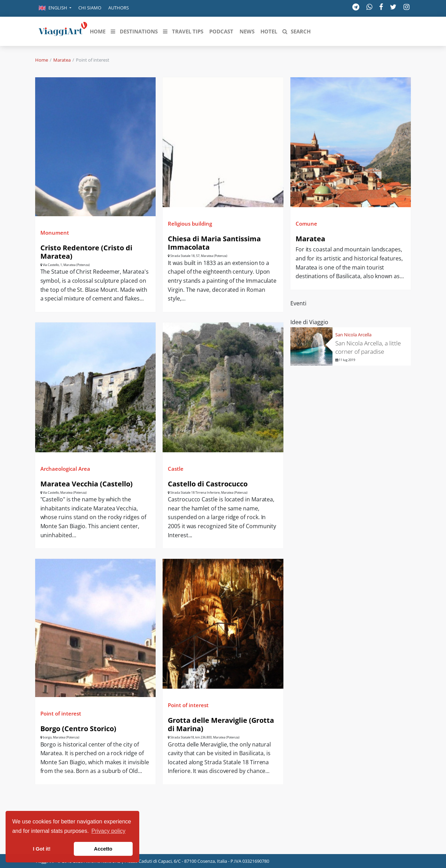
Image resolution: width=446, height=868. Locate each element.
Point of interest (61, 713)
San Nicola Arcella (353, 335)
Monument (55, 233)
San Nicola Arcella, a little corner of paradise (368, 347)
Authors (119, 8)
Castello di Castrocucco (208, 484)
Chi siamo (90, 8)
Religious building (190, 224)
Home (42, 60)
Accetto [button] (103, 849)
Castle (176, 469)
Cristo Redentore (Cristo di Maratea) (86, 252)
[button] (55, 8)
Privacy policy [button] (109, 831)
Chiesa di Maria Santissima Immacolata (214, 243)
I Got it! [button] (42, 849)
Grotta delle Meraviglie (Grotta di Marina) (221, 724)
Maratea (62, 60)
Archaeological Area (65, 469)
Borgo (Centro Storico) (78, 729)
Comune (306, 224)
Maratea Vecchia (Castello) (87, 484)
